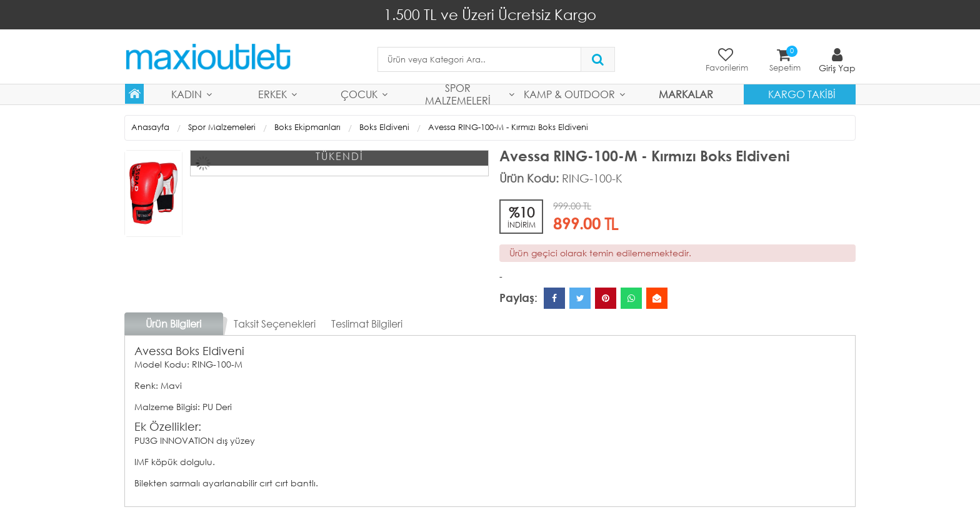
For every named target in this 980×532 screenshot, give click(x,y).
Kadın (187, 94)
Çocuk (359, 94)
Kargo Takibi (802, 94)
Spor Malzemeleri (458, 94)
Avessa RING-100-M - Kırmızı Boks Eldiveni (508, 127)
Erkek (272, 94)
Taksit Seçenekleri (275, 324)
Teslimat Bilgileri (367, 324)
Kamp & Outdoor (569, 94)
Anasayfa (150, 127)
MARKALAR (686, 94)
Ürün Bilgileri (173, 324)
